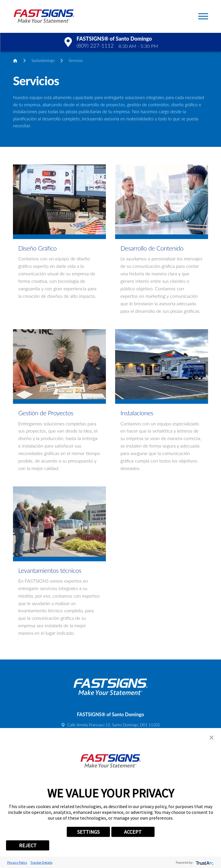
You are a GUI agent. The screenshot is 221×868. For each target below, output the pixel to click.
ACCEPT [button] (133, 832)
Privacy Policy (17, 862)
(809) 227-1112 (95, 46)
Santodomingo (43, 60)
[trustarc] (204, 862)
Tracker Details (41, 862)
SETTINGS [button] (88, 832)
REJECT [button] (28, 845)
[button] (203, 16)
